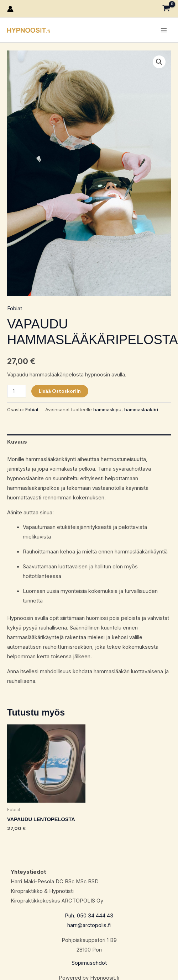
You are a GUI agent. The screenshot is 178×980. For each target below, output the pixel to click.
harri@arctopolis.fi (89, 925)
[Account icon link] (10, 9)
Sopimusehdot (89, 963)
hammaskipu (107, 409)
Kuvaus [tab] (17, 442)
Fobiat (15, 309)
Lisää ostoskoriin (60, 391)
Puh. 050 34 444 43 (89, 916)
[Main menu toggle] (164, 30)
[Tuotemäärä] (17, 391)
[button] (159, 62)
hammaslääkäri (141, 409)
